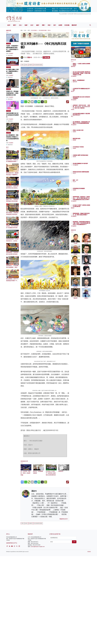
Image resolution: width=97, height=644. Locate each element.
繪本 (26, 65)
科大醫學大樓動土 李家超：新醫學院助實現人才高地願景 (12, 71)
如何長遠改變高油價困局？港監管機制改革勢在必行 (86, 115)
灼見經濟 (8, 44)
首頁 (22, 30)
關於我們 (74, 25)
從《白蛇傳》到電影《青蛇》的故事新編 (26, 602)
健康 (37, 25)
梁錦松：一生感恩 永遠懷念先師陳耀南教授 (85, 65)
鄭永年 (83, 93)
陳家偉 (83, 209)
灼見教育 (8, 67)
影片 (55, 25)
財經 (26, 25)
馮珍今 (30, 57)
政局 (9, 25)
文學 (29, 30)
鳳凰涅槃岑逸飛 (85, 139)
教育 (14, 25)
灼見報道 (8, 89)
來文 (83, 118)
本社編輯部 (11, 53)
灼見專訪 (8, 133)
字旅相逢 (46, 57)
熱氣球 (31, 65)
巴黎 (22, 65)
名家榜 (60, 25)
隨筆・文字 (84, 180)
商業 (43, 25)
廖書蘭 (83, 140)
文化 (20, 25)
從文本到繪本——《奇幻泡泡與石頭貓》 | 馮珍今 (41, 30)
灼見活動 (67, 25)
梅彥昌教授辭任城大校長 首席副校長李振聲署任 (12, 115)
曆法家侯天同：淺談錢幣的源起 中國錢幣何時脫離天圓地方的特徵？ (12, 175)
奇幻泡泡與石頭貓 (38, 65)
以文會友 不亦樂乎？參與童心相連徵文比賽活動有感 (51, 602)
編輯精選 (84, 68)
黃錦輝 (83, 158)
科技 (49, 25)
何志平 (83, 175)
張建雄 (83, 133)
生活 (32, 25)
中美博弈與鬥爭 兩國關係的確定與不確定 (86, 90)
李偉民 (83, 109)
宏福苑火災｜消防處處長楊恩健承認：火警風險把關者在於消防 (12, 93)
